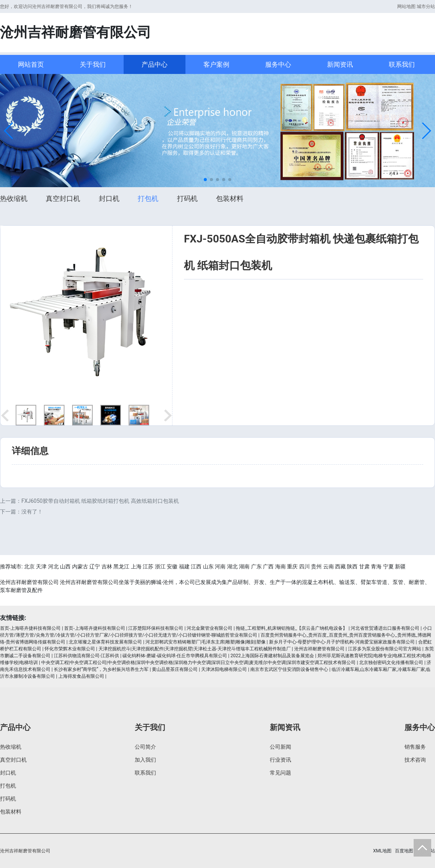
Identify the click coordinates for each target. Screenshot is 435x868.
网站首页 (31, 64)
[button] (9, 131)
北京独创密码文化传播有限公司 (391, 663)
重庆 (292, 566)
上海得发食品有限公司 (81, 676)
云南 (329, 566)
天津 (41, 566)
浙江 (160, 566)
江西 (196, 566)
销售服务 (415, 747)
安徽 (172, 566)
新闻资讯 (340, 64)
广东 (256, 566)
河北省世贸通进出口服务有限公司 (385, 628)
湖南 (244, 566)
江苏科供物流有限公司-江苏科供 (86, 656)
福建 (184, 566)
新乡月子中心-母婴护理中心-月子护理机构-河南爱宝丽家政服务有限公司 (342, 642)
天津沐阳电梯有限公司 (224, 669)
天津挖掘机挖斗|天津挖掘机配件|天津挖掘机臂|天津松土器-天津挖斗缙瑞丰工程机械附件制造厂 (195, 649)
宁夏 (388, 566)
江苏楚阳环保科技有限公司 (156, 628)
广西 (268, 566)
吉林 (107, 566)
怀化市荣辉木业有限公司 (70, 649)
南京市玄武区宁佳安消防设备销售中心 (289, 669)
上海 (136, 566)
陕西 (352, 566)
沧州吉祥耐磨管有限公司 (319, 649)
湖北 (232, 566)
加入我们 (145, 760)
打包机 (148, 198)
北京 (29, 566)
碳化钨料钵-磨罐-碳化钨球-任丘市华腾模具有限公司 (175, 656)
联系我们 (402, 64)
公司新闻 (280, 747)
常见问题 (280, 773)
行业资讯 (280, 760)
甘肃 (364, 566)
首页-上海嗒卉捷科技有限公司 (30, 628)
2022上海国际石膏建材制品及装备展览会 (272, 656)
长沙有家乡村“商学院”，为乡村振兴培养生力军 (101, 669)
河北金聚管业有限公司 (209, 628)
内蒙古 (80, 566)
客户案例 (216, 64)
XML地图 (382, 851)
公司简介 (145, 747)
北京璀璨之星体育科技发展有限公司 (105, 642)
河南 (220, 566)
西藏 (340, 566)
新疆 (400, 566)
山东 (208, 566)
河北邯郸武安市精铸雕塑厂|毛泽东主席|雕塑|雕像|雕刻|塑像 (205, 642)
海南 (280, 566)
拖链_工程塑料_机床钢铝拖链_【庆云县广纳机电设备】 (292, 628)
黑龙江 (121, 566)
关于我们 (93, 64)
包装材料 (230, 198)
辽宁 (95, 566)
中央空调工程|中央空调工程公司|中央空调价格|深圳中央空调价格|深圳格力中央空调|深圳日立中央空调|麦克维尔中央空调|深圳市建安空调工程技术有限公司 (199, 663)
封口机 (109, 198)
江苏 (148, 566)
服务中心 (278, 64)
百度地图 (404, 851)
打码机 (187, 198)
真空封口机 (63, 198)
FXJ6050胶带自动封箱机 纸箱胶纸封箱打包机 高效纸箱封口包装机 (100, 501)
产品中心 (155, 64)
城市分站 (426, 6)
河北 (53, 566)
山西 (65, 566)
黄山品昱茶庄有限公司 (175, 669)
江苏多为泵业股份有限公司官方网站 (385, 649)
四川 (304, 566)
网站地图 (406, 6)
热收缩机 (14, 198)
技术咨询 (415, 760)
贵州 (316, 566)
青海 (376, 566)
